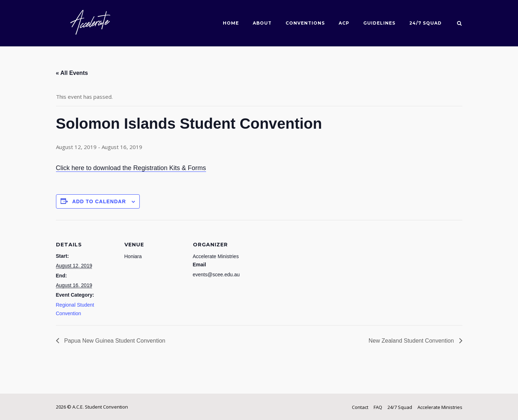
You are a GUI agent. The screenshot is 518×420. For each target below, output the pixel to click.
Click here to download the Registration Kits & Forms (131, 168)
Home (231, 23)
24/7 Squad (425, 23)
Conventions (305, 23)
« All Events (72, 73)
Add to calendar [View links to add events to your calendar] (99, 201)
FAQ (378, 407)
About (262, 23)
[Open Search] (459, 24)
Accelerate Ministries (440, 407)
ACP (344, 23)
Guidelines (379, 23)
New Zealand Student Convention (412, 341)
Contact (360, 407)
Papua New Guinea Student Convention (114, 341)
